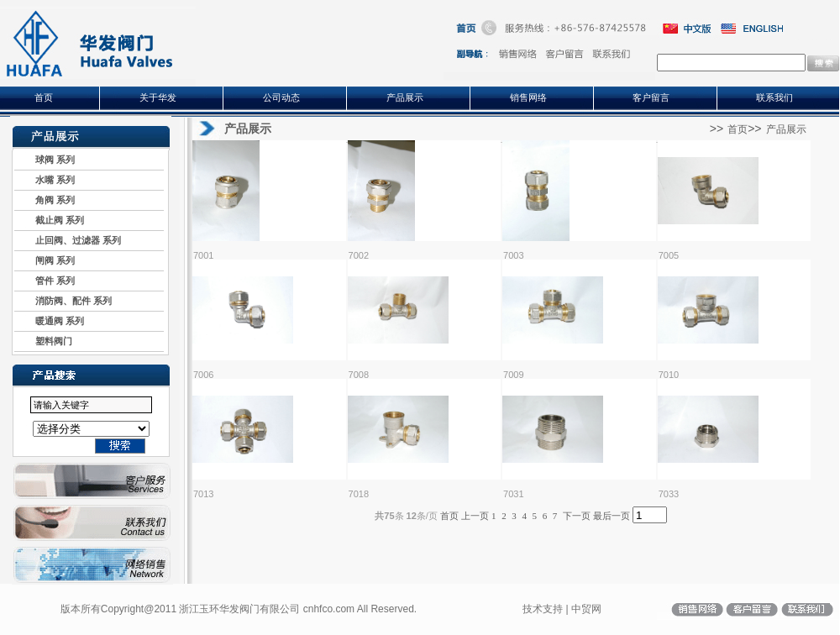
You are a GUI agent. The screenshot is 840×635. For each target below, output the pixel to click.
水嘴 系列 (45, 180)
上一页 (475, 516)
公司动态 (281, 97)
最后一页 (612, 516)
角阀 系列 (45, 200)
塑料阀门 (43, 341)
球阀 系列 (45, 160)
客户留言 (651, 97)
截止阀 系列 (49, 220)
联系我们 (774, 97)
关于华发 (158, 97)
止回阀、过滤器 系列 (68, 240)
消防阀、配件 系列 (63, 301)
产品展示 (405, 97)
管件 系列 (45, 281)
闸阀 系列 (45, 260)
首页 (44, 97)
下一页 (577, 516)
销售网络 (528, 97)
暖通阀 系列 (49, 321)
